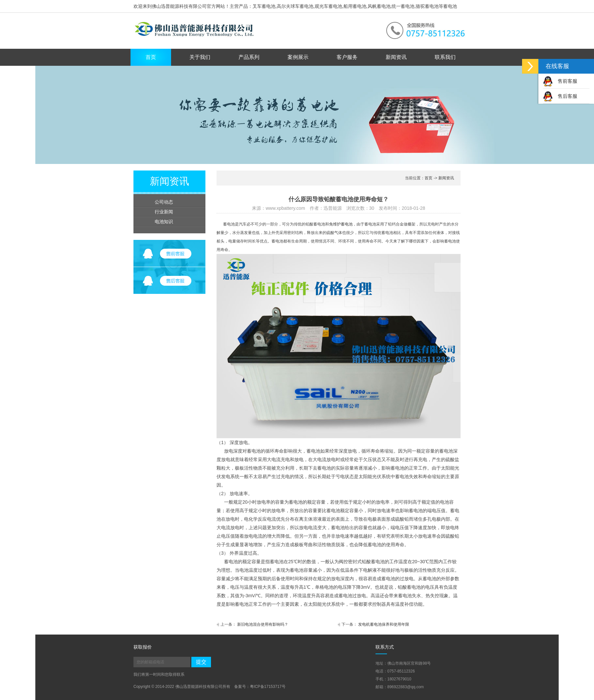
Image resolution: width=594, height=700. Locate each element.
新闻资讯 (396, 57)
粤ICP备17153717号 (268, 687)
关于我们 (200, 57)
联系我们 (445, 57)
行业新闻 (164, 212)
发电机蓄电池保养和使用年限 (384, 624)
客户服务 (347, 57)
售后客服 (560, 96)
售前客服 (560, 81)
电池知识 (164, 222)
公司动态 (164, 202)
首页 (151, 57)
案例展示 (298, 57)
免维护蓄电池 (341, 224)
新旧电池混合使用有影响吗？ (263, 624)
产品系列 (249, 57)
